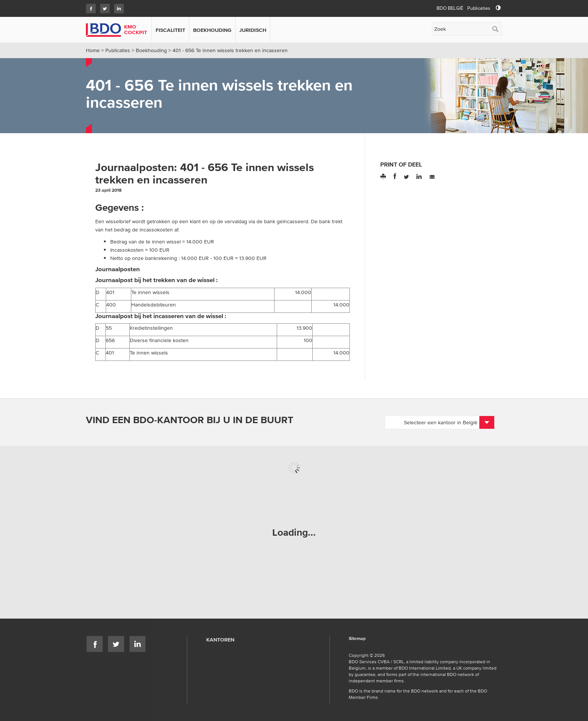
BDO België (450, 8)
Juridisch (253, 30)
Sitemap (357, 639)
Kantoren (220, 640)
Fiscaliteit (170, 30)
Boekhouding (212, 30)
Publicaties (479, 8)
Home (93, 50)
